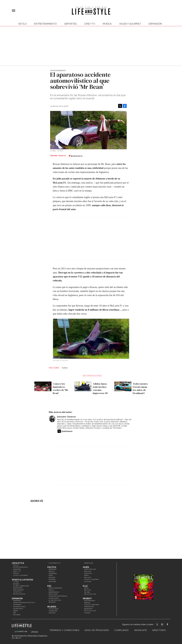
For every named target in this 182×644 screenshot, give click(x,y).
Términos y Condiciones (64, 630)
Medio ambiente (55, 588)
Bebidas (87, 603)
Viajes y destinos (92, 605)
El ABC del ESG (55, 600)
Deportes (71, 24)
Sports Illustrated (22, 580)
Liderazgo (53, 611)
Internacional (20, 607)
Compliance (122, 630)
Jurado (87, 613)
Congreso (53, 573)
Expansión (17, 599)
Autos (65, 368)
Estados (52, 577)
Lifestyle (17, 592)
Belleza (88, 577)
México (52, 571)
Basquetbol (18, 588)
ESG (15, 613)
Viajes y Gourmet (130, 24)
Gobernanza (54, 592)
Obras (16, 611)
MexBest (87, 599)
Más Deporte (18, 590)
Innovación (54, 598)
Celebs (87, 592)
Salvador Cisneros (66, 417)
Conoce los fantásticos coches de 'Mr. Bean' (60, 388)
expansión (155, 24)
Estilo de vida (90, 594)
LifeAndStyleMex (170, 625)
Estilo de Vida (90, 611)
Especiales (89, 563)
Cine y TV (90, 24)
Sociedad (53, 582)
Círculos (88, 573)
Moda (87, 575)
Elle (85, 586)
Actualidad (54, 609)
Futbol (16, 582)
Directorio (159, 630)
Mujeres (17, 615)
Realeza (88, 571)
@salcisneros (77, 156)
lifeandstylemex (164, 625)
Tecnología (18, 609)
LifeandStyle (55, 563)
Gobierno (53, 569)
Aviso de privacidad (97, 630)
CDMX (51, 575)
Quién (86, 567)
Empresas (17, 601)
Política (52, 567)
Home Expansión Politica (24, 603)
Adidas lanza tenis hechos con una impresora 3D (100, 388)
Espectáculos (90, 569)
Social (51, 590)
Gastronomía (90, 601)
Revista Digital (19, 594)
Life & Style (18, 563)
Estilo (23, 24)
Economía (17, 605)
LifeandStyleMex (157, 625)
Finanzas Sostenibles (58, 596)
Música (107, 24)
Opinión (52, 579)
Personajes (89, 607)
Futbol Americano (21, 586)
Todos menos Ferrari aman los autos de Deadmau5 (140, 388)
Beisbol (16, 584)
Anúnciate (141, 630)
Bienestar (88, 609)
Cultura (88, 582)
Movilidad (53, 594)
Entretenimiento (45, 24)
